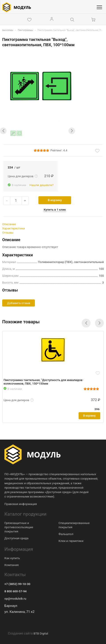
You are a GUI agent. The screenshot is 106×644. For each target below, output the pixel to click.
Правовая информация (21, 504)
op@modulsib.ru (15, 598)
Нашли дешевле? (41, 185)
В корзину (55, 200)
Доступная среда (16, 538)
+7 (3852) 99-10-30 (17, 584)
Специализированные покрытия (74, 525)
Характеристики (14, 228)
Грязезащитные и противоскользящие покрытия (19, 527)
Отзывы (8, 232)
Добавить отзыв (19, 303)
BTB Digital (41, 633)
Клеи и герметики (71, 541)
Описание (9, 224)
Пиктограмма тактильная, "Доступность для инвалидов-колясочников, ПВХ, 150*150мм (43, 382)
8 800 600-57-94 (15, 591)
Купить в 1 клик (55, 210)
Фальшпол (66, 534)
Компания (11, 565)
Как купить (12, 558)
